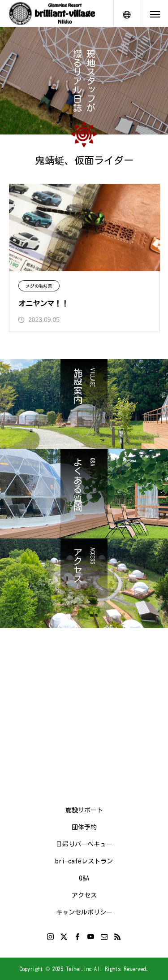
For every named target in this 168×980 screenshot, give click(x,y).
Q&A (84, 878)
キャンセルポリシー (84, 912)
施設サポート (84, 810)
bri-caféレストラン (84, 861)
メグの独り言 (39, 286)
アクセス (84, 895)
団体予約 (84, 827)
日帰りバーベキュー (84, 844)
